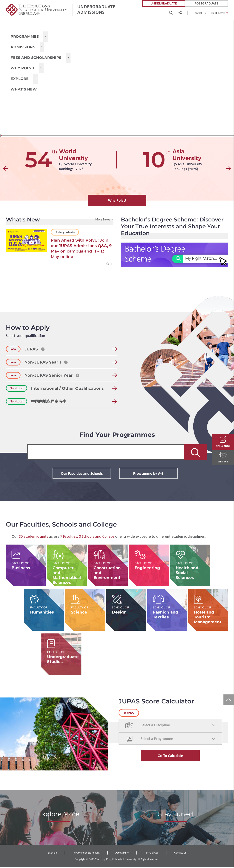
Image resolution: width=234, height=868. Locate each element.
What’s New (24, 89)
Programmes (25, 37)
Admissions (23, 47)
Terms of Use (151, 854)
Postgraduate (206, 3)
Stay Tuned (176, 815)
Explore (20, 79)
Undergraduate (164, 3)
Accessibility (122, 854)
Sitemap (52, 854)
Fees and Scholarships (36, 58)
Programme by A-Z (148, 474)
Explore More (59, 815)
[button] (6, 169)
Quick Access (218, 13)
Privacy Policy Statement (86, 854)
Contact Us (200, 13)
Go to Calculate (170, 757)
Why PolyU (22, 68)
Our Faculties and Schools (82, 474)
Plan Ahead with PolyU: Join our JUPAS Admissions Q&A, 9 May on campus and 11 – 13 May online (81, 249)
